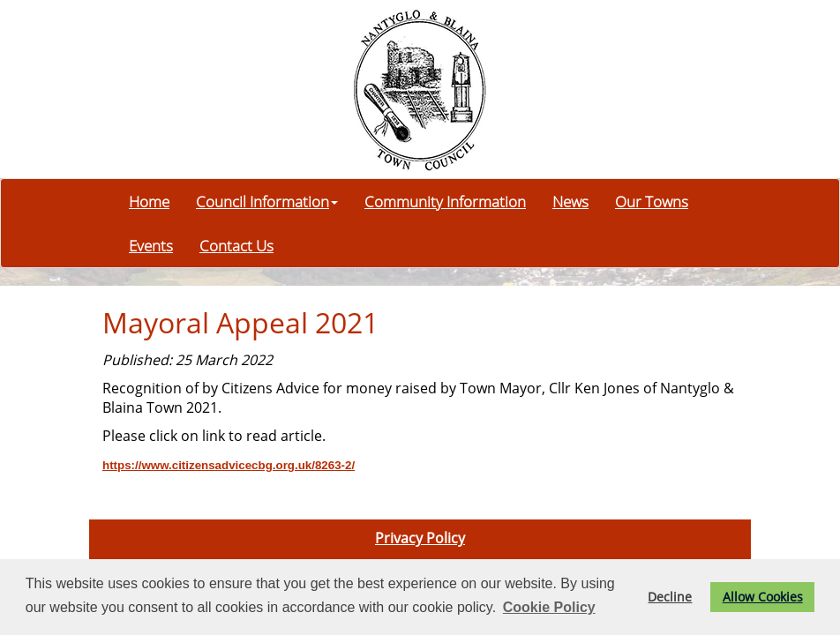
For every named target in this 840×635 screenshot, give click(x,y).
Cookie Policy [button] (549, 607)
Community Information (445, 201)
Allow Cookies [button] (763, 597)
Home (149, 201)
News (570, 201)
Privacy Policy (420, 538)
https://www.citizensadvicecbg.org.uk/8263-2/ (229, 465)
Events (151, 245)
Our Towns (652, 201)
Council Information (267, 201)
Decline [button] (670, 597)
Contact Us (236, 245)
